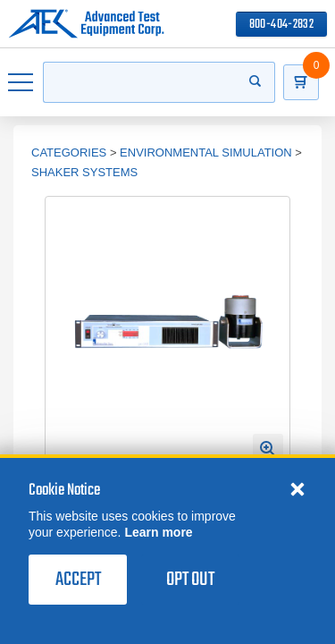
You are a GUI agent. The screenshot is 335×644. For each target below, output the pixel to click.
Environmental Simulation (206, 153)
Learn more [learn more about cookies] (158, 532)
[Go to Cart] (301, 82)
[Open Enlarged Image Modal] (268, 449)
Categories (69, 153)
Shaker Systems (84, 172)
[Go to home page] (86, 24)
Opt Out (190, 580)
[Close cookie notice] (297, 488)
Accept (78, 580)
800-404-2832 (281, 25)
